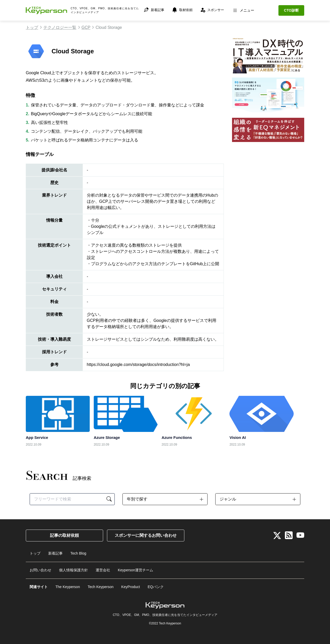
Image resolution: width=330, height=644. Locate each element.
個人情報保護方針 (73, 569)
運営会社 (103, 569)
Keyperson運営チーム (135, 569)
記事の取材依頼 (64, 535)
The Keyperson (68, 585)
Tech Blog (78, 553)
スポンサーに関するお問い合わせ (146, 535)
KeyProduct (130, 585)
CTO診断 (291, 10)
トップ (32, 27)
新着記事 (55, 553)
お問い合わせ (40, 569)
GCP (86, 27)
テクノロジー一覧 (60, 27)
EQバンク (156, 585)
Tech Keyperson (101, 585)
